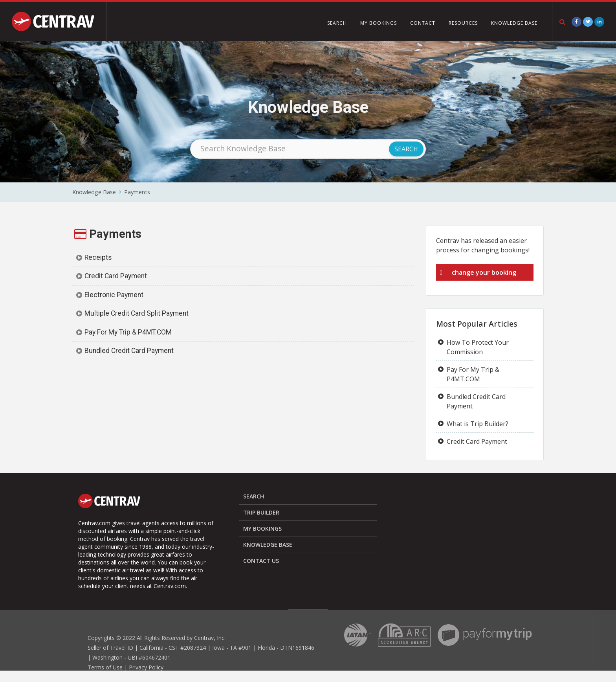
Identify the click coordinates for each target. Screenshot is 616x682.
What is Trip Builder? (478, 424)
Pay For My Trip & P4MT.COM (128, 332)
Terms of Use (105, 667)
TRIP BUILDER (261, 512)
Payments (137, 192)
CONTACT (423, 23)
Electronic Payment (114, 295)
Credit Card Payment (116, 276)
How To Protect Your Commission (478, 347)
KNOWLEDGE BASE (514, 23)
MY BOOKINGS (379, 23)
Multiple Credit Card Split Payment (137, 313)
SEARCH (337, 23)
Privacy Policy (146, 667)
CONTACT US (261, 561)
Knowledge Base (94, 192)
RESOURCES (463, 23)
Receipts (98, 257)
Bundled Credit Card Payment (129, 351)
